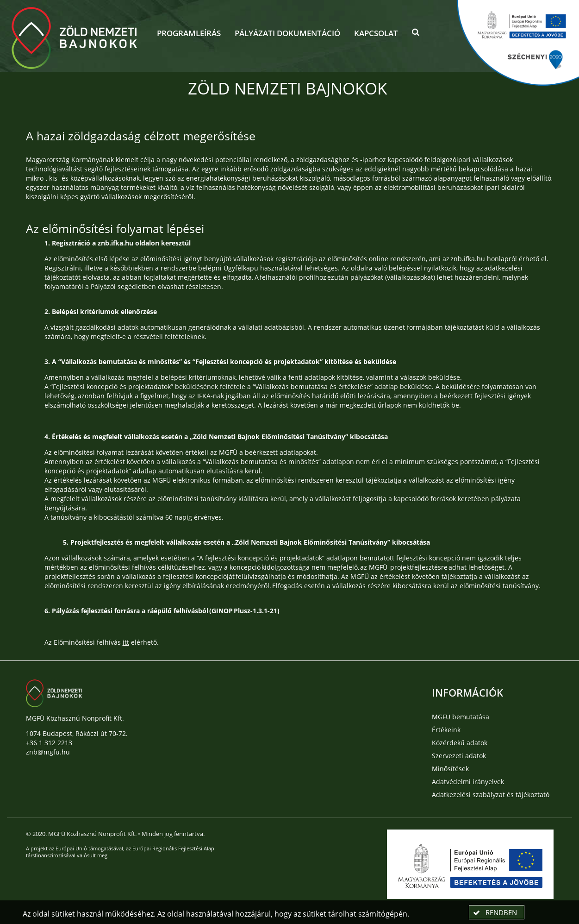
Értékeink (446, 730)
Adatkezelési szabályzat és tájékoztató (491, 795)
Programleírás (189, 33)
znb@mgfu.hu (48, 752)
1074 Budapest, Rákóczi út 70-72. (77, 733)
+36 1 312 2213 (49, 743)
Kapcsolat (376, 33)
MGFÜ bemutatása (461, 717)
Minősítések (450, 769)
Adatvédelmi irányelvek (468, 782)
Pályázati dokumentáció (287, 33)
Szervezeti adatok (459, 756)
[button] (416, 34)
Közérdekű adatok (460, 743)
